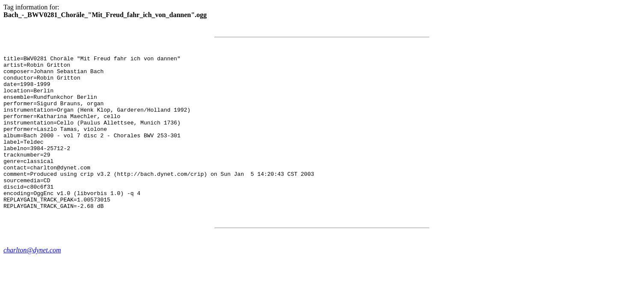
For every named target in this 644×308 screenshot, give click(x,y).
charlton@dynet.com (32, 281)
